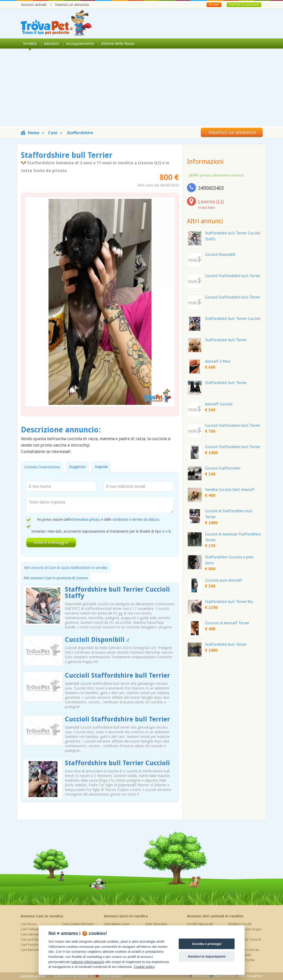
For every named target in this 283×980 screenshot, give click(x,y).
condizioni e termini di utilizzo (136, 519)
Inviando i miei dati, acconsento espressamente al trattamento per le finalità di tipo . (102, 531)
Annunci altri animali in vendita (215, 916)
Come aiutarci (109, 976)
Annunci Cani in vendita (42, 916)
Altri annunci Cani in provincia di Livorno (56, 578)
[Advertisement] (141, 90)
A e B (166, 531)
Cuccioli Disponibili (97, 640)
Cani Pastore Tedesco (37, 945)
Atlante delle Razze (118, 44)
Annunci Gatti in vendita (126, 916)
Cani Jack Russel (32, 939)
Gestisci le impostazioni (207, 956)
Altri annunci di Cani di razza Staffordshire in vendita (66, 568)
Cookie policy (144, 967)
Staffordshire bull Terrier (226, 340)
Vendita (30, 44)
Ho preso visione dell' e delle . (98, 519)
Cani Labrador (31, 934)
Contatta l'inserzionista (42, 467)
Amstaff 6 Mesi (218, 361)
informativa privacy (85, 519)
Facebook (198, 976)
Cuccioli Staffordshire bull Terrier (117, 675)
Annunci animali (34, 5)
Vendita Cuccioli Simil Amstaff (230, 489)
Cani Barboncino (33, 950)
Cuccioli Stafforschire (223, 468)
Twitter (217, 976)
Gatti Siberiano (156, 924)
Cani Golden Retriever (78, 924)
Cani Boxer (29, 924)
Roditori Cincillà (240, 924)
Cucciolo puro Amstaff (224, 580)
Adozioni (51, 44)
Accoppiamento (80, 44)
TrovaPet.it (254, 976)
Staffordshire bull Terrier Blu (229, 602)
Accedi (214, 5)
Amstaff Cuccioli (219, 404)
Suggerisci (77, 467)
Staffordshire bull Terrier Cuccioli (117, 763)
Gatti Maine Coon (117, 924)
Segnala (101, 467)
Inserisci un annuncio (72, 5)
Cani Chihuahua (32, 929)
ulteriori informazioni (88, 962)
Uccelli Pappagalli (200, 924)
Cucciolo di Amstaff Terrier (227, 623)
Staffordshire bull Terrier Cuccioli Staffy (117, 593)
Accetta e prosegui (207, 944)
